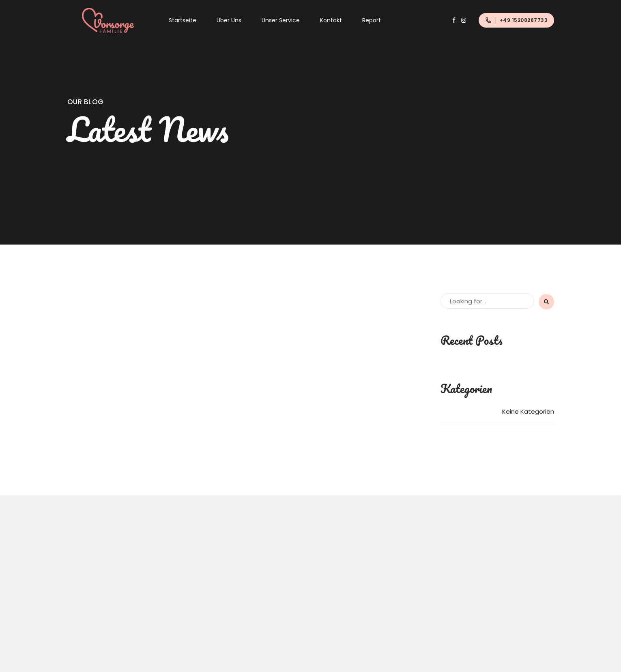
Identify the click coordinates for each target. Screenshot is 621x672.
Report (372, 20)
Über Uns (229, 20)
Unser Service (281, 20)
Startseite (183, 20)
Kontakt (331, 20)
